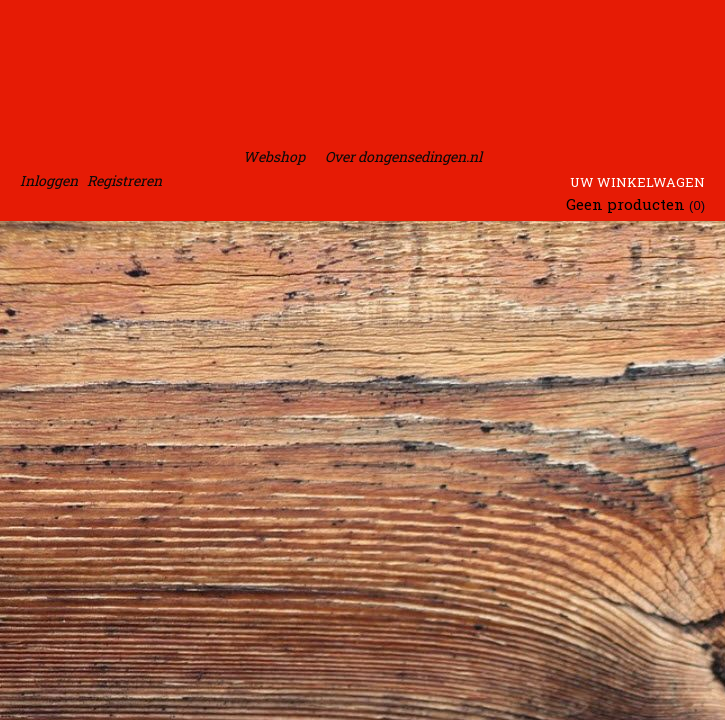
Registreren (124, 180)
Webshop (274, 156)
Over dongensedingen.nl (403, 156)
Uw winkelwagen (637, 182)
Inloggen (49, 180)
